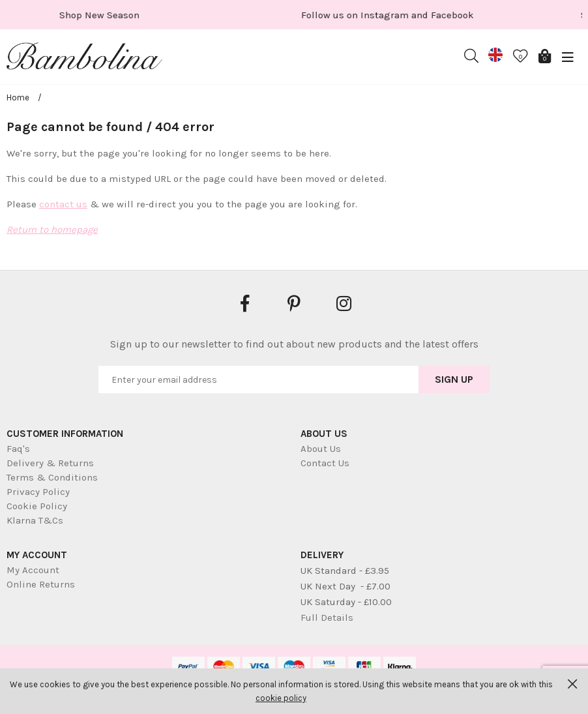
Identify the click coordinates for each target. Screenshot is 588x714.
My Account (33, 570)
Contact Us (325, 463)
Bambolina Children (85, 59)
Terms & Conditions (52, 477)
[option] (150, 15)
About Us (321, 449)
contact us (63, 204)
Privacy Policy (38, 492)
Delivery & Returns (50, 463)
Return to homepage (52, 230)
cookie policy (281, 698)
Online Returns (41, 584)
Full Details (327, 617)
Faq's (18, 449)
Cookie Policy (37, 506)
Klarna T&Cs (35, 520)
